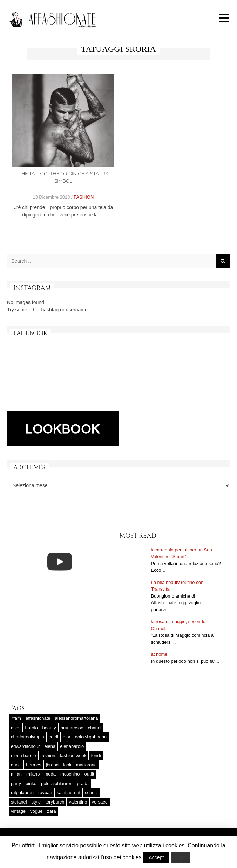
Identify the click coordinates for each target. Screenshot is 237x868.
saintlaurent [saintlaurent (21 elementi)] (69, 793)
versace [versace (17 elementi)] (100, 802)
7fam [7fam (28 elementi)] (16, 718)
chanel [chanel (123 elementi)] (95, 728)
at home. (160, 654)
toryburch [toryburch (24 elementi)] (55, 802)
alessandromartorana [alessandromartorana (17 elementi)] (77, 718)
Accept (156, 857)
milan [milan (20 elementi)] (16, 774)
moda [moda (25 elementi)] (50, 774)
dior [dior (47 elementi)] (67, 737)
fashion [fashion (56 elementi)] (48, 755)
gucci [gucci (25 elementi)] (16, 765)
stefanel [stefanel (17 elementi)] (19, 802)
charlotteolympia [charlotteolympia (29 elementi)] (28, 737)
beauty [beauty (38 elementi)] (49, 728)
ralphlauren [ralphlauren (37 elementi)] (22, 793)
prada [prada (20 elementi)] (83, 783)
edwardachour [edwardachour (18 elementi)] (25, 746)
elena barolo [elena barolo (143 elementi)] (23, 755)
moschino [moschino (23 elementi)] (70, 774)
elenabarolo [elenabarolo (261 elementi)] (72, 746)
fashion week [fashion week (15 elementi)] (73, 755)
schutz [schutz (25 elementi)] (92, 793)
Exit (181, 857)
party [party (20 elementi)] (16, 783)
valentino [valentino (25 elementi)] (78, 802)
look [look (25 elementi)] (67, 765)
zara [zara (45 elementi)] (51, 811)
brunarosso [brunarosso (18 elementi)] (72, 728)
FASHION (84, 197)
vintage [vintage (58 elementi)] (18, 811)
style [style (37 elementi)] (36, 802)
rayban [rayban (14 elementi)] (45, 793)
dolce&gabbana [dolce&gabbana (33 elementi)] (91, 737)
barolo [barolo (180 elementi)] (31, 728)
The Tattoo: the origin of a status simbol (63, 178)
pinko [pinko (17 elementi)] (31, 783)
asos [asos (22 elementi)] (16, 728)
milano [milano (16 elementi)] (33, 774)
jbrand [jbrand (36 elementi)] (52, 765)
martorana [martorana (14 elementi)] (86, 765)
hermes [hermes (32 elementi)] (33, 765)
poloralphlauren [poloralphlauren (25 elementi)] (57, 783)
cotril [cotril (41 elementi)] (53, 737)
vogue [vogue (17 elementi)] (36, 811)
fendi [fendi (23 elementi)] (96, 755)
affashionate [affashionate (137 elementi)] (38, 718)
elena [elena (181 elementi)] (50, 746)
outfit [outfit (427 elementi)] (89, 774)
